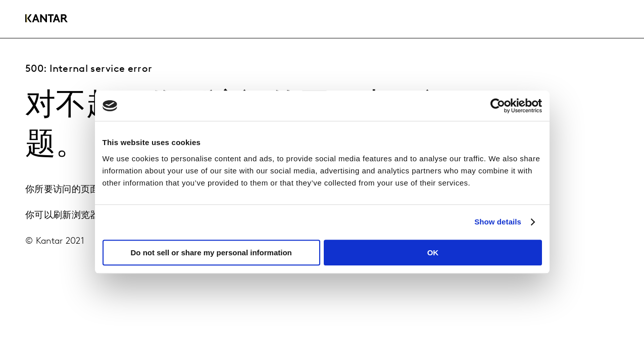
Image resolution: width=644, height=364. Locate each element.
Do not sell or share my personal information (211, 253)
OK (433, 253)
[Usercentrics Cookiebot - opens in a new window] (498, 106)
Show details (498, 222)
